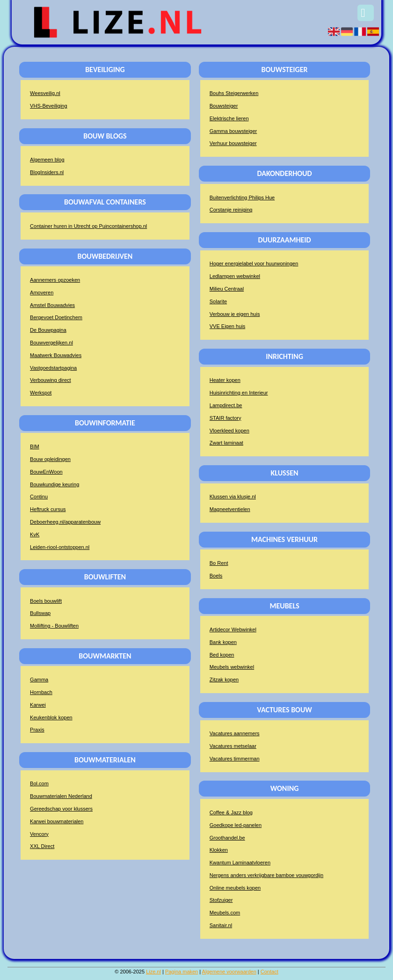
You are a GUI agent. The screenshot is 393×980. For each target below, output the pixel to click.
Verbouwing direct (50, 380)
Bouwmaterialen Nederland (61, 796)
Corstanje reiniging (231, 210)
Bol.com (39, 783)
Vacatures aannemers (235, 733)
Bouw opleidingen (50, 459)
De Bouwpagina (48, 330)
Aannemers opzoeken (55, 280)
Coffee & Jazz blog (231, 812)
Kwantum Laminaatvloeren (240, 863)
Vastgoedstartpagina (53, 368)
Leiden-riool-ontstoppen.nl (60, 547)
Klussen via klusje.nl (233, 497)
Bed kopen (222, 655)
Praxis (37, 730)
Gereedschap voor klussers (61, 809)
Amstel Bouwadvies (52, 305)
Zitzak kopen (224, 680)
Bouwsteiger (224, 106)
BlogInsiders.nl (47, 172)
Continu (39, 497)
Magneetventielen (230, 509)
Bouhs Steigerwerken (234, 93)
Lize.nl (153, 972)
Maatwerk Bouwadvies (56, 355)
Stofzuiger (221, 900)
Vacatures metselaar (233, 746)
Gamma (39, 680)
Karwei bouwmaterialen (57, 821)
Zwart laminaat (226, 443)
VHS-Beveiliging (48, 106)
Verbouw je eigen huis (235, 314)
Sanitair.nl (221, 925)
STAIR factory (226, 418)
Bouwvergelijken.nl (51, 343)
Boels (216, 576)
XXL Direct (42, 846)
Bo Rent (219, 563)
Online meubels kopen (235, 888)
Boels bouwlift (46, 601)
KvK (35, 534)
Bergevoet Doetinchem (56, 317)
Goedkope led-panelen (236, 825)
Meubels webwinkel (232, 667)
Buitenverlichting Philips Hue (242, 197)
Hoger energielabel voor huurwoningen (254, 263)
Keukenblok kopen (51, 717)
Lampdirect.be (226, 405)
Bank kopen (223, 642)
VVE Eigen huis (227, 326)
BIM (35, 446)
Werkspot (41, 393)
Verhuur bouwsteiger (233, 143)
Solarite (218, 301)
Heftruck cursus (48, 509)
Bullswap (40, 613)
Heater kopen (225, 380)
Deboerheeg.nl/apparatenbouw (65, 522)
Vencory (39, 834)
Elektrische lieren (229, 118)
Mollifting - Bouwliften (54, 626)
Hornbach (41, 692)
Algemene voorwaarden (229, 972)
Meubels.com (225, 913)
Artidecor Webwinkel (233, 629)
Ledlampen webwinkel (235, 276)
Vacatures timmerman (235, 759)
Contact (269, 972)
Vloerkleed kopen (229, 431)
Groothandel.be (227, 838)
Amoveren (42, 293)
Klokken (219, 850)
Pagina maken (182, 972)
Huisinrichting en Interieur (239, 393)
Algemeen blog (47, 160)
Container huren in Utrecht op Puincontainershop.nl (88, 226)
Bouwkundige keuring (55, 484)
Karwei (38, 705)
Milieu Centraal (227, 289)
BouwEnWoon (46, 472)
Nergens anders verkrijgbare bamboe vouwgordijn (266, 875)
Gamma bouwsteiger (233, 131)
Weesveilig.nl (45, 93)
